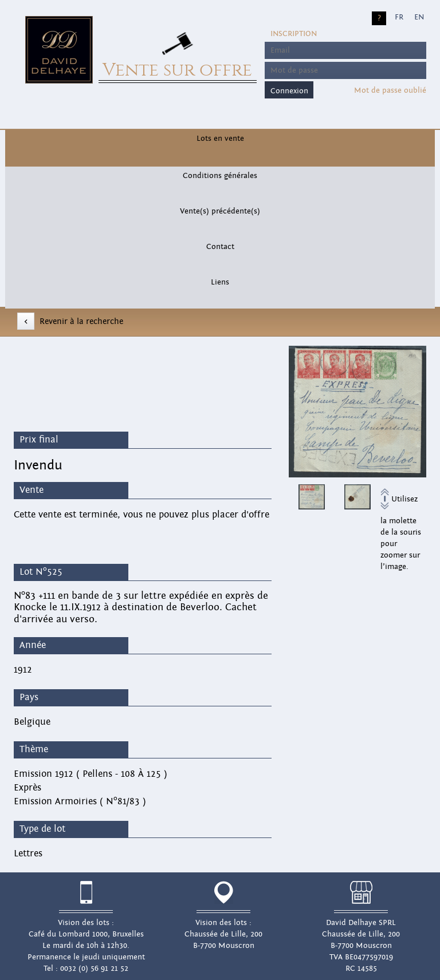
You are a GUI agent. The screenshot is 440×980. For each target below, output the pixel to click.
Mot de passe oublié (390, 90)
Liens (220, 282)
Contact (220, 247)
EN (419, 17)
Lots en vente (220, 139)
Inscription (294, 34)
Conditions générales (220, 176)
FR (399, 17)
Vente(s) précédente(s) (220, 211)
